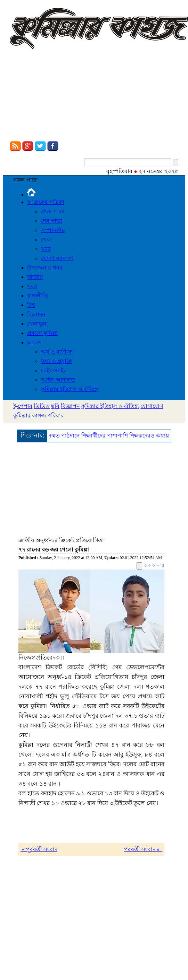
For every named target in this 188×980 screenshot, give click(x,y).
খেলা (47, 240)
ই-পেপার (23, 406)
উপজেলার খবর (45, 268)
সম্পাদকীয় (53, 230)
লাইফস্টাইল (54, 370)
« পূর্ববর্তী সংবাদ (39, 849)
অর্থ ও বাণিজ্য (57, 352)
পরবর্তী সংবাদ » (143, 849)
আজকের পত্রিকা (46, 202)
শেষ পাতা (52, 221)
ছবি (55, 406)
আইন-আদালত (58, 380)
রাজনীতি (38, 296)
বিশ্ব (31, 305)
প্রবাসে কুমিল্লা (42, 333)
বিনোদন (36, 314)
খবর (46, 249)
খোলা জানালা (57, 258)
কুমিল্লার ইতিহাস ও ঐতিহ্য (70, 389)
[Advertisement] (65, 96)
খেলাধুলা (38, 324)
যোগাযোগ (152, 406)
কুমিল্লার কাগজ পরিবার (39, 416)
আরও (34, 342)
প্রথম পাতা (53, 211)
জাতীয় (35, 277)
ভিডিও (42, 406)
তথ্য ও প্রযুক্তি (56, 361)
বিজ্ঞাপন (70, 406)
